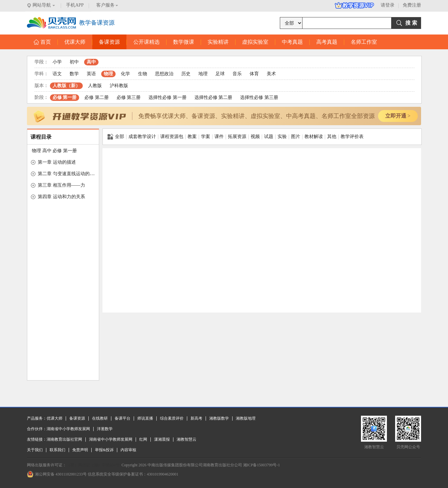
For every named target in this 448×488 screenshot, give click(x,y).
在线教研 (100, 418)
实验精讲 (218, 42)
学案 (206, 137)
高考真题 (327, 42)
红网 (143, 439)
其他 (332, 137)
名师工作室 (364, 42)
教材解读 (314, 137)
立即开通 (398, 116)
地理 (203, 74)
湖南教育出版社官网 (64, 439)
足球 (220, 74)
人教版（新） (66, 86)
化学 (125, 74)
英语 (91, 74)
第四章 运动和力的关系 (61, 197)
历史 (186, 74)
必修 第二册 (97, 97)
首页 (42, 42)
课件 (219, 137)
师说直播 (145, 418)
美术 (271, 74)
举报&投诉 (104, 450)
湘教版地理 (246, 418)
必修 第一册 (65, 97)
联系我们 (57, 450)
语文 (57, 74)
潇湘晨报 (162, 439)
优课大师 (75, 42)
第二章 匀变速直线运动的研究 (68, 174)
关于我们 (35, 450)
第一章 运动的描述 (57, 162)
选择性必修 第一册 (168, 97)
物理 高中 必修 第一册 (54, 151)
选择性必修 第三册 (259, 97)
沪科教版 (119, 86)
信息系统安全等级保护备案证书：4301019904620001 (133, 474)
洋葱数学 (105, 429)
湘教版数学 (219, 418)
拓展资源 (237, 137)
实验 (282, 137)
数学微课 (184, 42)
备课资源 (109, 42)
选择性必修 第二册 (213, 97)
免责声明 (80, 450)
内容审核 (128, 450)
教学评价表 (352, 137)
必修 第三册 (129, 97)
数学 (74, 74)
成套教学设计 (142, 137)
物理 (108, 74)
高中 (91, 62)
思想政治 (164, 74)
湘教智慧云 (187, 439)
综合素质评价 (172, 418)
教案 (192, 137)
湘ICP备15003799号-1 (262, 465)
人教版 (95, 86)
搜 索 (411, 23)
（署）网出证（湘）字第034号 (93, 465)
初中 (74, 62)
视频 (255, 137)
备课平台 (123, 418)
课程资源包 (172, 137)
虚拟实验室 (255, 42)
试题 (269, 137)
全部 (116, 137)
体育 (254, 74)
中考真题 (292, 42)
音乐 (237, 74)
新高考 (196, 418)
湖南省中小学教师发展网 (68, 429)
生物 (143, 74)
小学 (57, 62)
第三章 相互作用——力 (61, 185)
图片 (296, 137)
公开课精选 (146, 42)
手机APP (75, 5)
